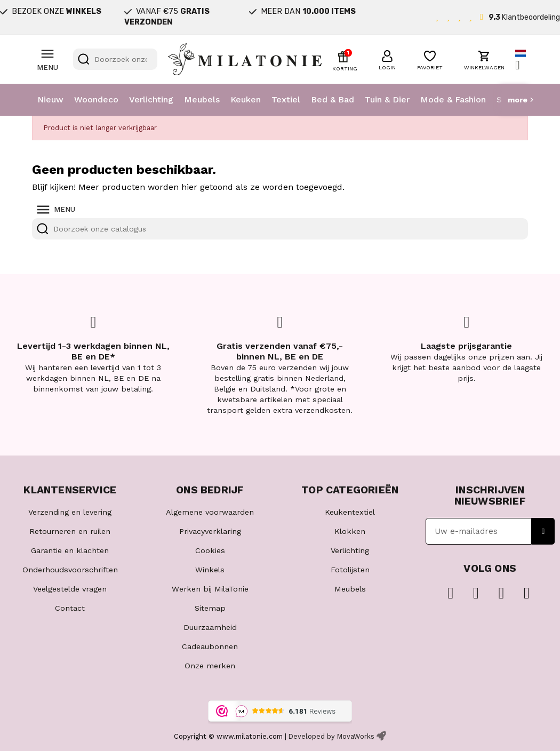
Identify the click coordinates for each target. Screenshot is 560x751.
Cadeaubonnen (210, 646)
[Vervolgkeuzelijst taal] (522, 59)
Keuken (246, 99)
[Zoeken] (115, 59)
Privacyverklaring (210, 531)
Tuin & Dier (387, 99)
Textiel (286, 99)
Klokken (350, 531)
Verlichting (151, 99)
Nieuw (50, 99)
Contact (70, 608)
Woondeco (96, 99)
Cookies (210, 550)
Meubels (202, 99)
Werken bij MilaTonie (210, 589)
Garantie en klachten (70, 550)
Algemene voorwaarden (210, 512)
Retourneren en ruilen (70, 531)
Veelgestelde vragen (70, 589)
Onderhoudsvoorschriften (70, 570)
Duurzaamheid (210, 627)
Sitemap (210, 608)
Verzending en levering (70, 512)
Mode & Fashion (453, 99)
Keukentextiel (350, 512)
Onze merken (210, 666)
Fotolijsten (350, 570)
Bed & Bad (333, 99)
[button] (387, 59)
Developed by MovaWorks (331, 736)
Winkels (210, 570)
